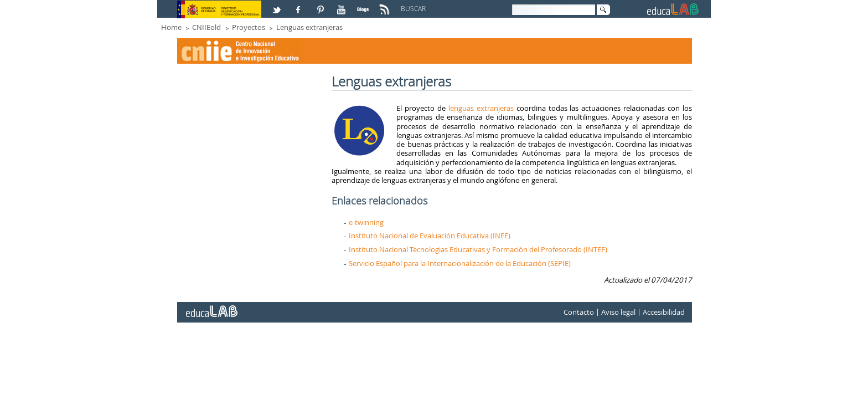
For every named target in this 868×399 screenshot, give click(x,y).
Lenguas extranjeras (309, 27)
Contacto (579, 312)
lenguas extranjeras (481, 108)
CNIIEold (206, 27)
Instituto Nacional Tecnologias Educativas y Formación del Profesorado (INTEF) (478, 249)
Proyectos (249, 27)
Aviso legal (618, 312)
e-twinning (366, 222)
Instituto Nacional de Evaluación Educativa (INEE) (430, 236)
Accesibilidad (664, 312)
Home (171, 27)
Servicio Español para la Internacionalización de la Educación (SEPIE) (460, 263)
